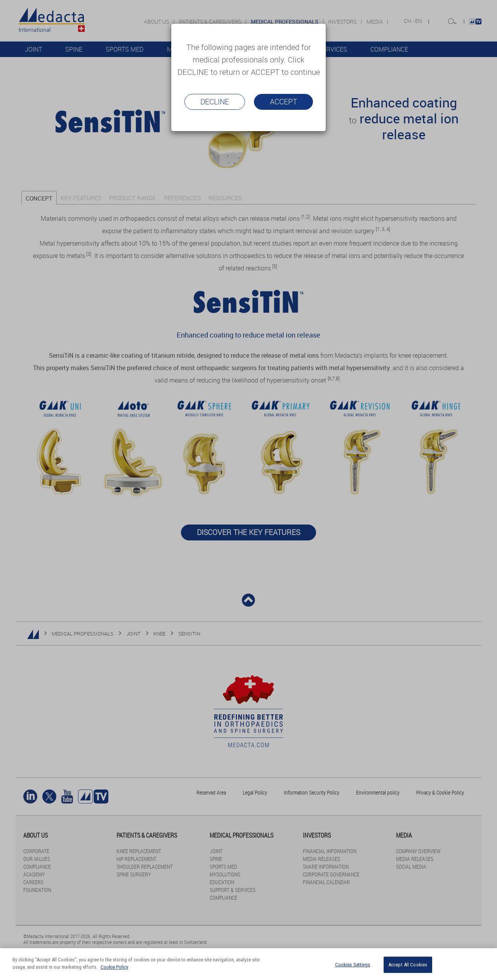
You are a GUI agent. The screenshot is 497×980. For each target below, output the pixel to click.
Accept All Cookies (408, 965)
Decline (215, 102)
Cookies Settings (353, 965)
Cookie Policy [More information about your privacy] (114, 967)
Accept (283, 102)
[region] (248, 964)
